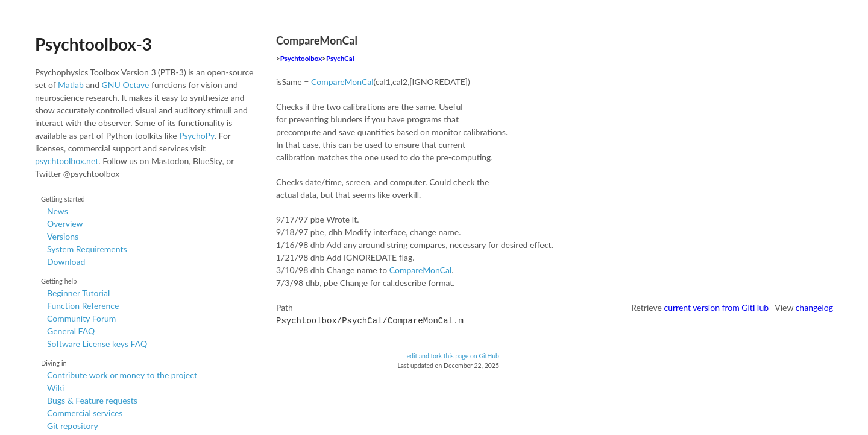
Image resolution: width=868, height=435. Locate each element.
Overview (65, 224)
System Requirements (87, 249)
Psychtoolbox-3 (93, 44)
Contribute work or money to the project (122, 375)
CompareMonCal (342, 82)
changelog (814, 307)
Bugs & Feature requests (92, 400)
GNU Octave (126, 85)
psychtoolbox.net (67, 161)
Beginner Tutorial (78, 293)
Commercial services (85, 413)
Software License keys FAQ (97, 344)
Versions (63, 236)
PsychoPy (197, 135)
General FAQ (71, 331)
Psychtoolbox (301, 58)
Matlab (71, 85)
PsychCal (340, 58)
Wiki (55, 388)
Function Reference (83, 306)
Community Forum (81, 318)
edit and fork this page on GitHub (453, 355)
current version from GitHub (717, 307)
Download (66, 262)
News (58, 211)
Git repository (73, 426)
